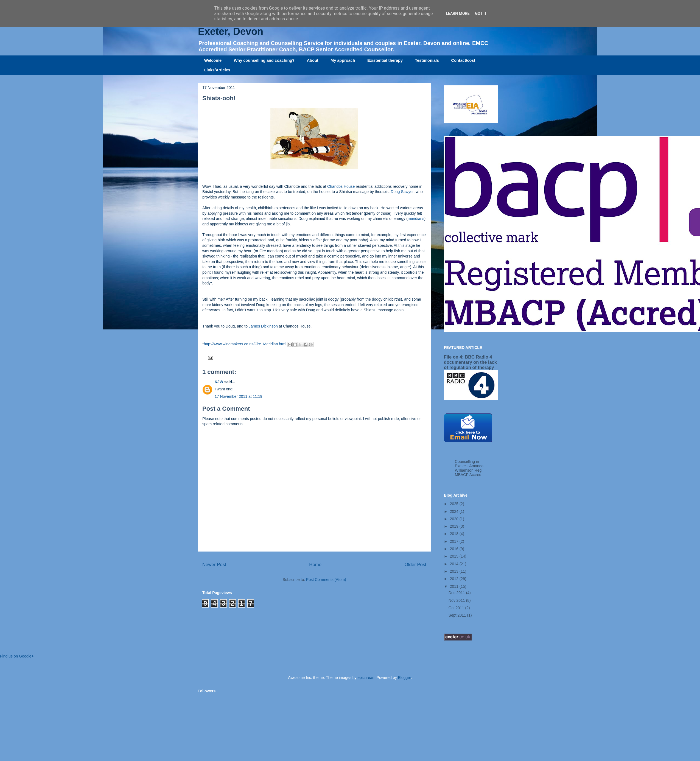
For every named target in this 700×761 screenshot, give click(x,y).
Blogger (404, 678)
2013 (455, 571)
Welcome (213, 60)
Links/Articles (217, 70)
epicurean (366, 678)
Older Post (415, 565)
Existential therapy (385, 60)
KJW (219, 382)
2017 (455, 541)
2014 (455, 564)
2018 (455, 534)
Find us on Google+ (17, 656)
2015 (455, 556)
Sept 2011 (458, 615)
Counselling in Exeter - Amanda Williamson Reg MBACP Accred (469, 468)
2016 (455, 549)
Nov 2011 (457, 600)
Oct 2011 (457, 608)
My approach (343, 60)
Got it (481, 13)
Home (315, 565)
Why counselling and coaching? (264, 60)
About (313, 60)
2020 (455, 519)
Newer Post (214, 565)
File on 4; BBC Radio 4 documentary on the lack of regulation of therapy (470, 362)
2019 (455, 526)
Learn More (458, 13)
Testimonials (427, 60)
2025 (455, 504)
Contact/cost (463, 60)
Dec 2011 (457, 593)
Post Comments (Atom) (326, 580)
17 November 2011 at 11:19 (239, 396)
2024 (455, 511)
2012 (455, 579)
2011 (455, 586)
